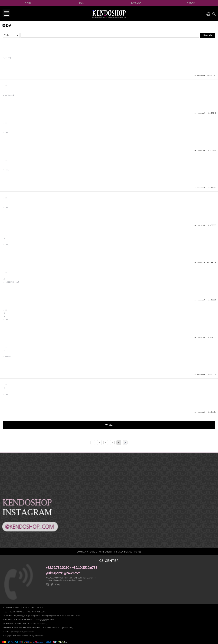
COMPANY (82, 552)
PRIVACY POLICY (123, 552)
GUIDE (93, 552)
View (109, 61)
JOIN (82, 3)
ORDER (191, 3)
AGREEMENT (106, 552)
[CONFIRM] (42, 624)
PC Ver (138, 552)
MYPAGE (136, 3)
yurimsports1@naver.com (23, 632)
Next (125, 443)
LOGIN (27, 3)
